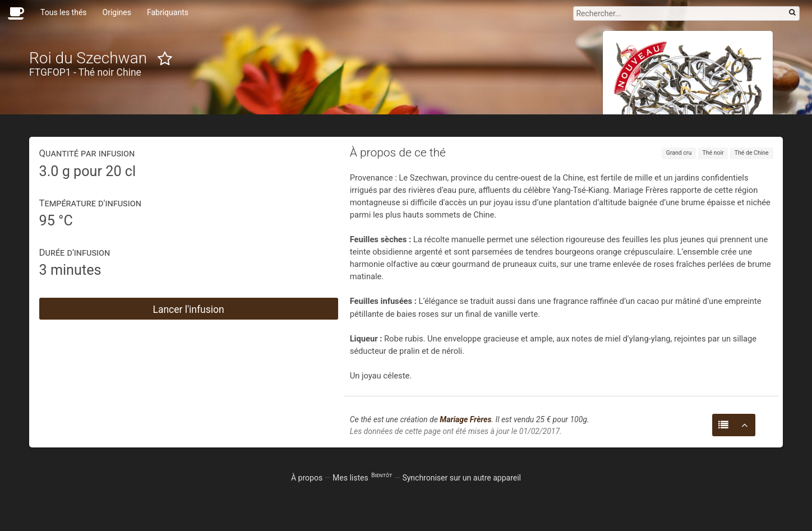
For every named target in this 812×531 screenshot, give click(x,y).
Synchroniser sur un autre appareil (462, 478)
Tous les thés (64, 12)
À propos (307, 478)
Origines (117, 12)
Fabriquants (168, 12)
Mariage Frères (465, 419)
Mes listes (362, 478)
